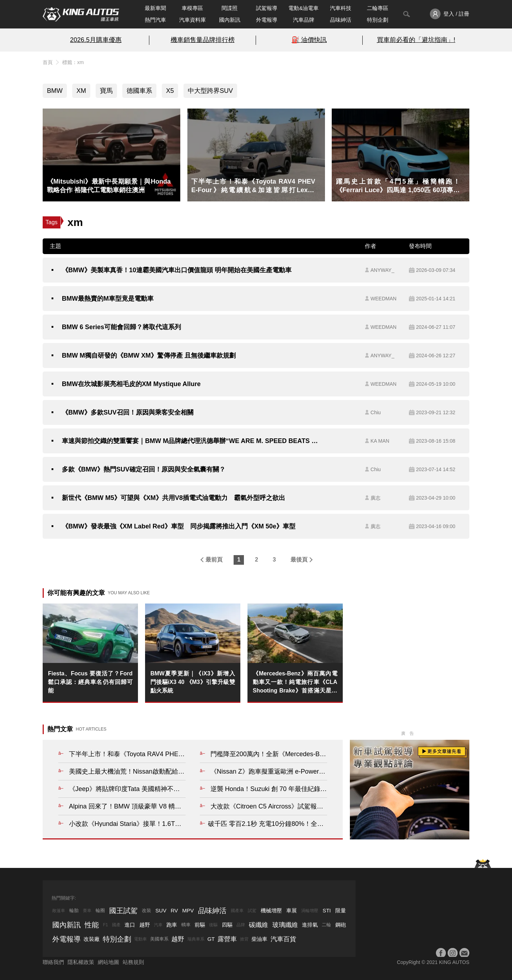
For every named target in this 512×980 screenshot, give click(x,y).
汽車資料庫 (193, 20)
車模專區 (192, 8)
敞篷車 (59, 911)
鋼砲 (341, 925)
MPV (188, 910)
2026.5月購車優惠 (96, 40)
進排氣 (310, 925)
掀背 (244, 939)
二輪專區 (378, 8)
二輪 (326, 925)
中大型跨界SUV (210, 91)
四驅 (227, 925)
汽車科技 (341, 8)
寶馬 (106, 91)
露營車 (227, 939)
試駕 (252, 911)
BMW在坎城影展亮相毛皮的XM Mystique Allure (131, 384)
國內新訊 (230, 20)
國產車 (237, 911)
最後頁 (299, 560)
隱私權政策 (81, 962)
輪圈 (100, 910)
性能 (92, 925)
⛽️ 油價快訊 (309, 40)
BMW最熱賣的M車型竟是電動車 (108, 299)
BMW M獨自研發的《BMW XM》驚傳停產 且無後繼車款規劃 (149, 355)
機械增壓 (271, 910)
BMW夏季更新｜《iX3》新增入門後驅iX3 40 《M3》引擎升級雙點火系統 (193, 682)
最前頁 (214, 560)
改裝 (146, 910)
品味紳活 (341, 20)
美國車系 (159, 939)
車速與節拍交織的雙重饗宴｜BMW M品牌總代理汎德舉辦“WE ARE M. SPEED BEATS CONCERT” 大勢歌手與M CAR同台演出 (191, 441)
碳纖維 (258, 925)
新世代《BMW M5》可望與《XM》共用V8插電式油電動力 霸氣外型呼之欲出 (174, 498)
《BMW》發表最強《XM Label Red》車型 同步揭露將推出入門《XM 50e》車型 (179, 526)
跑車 (172, 925)
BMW (55, 91)
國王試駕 (123, 911)
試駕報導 (267, 8)
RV (174, 910)
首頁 (48, 62)
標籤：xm (73, 62)
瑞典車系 (196, 939)
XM (81, 91)
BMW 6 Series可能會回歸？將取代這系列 (121, 327)
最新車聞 (155, 8)
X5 (170, 91)
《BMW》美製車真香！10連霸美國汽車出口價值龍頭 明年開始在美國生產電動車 (177, 270)
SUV (161, 910)
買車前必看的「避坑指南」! (416, 40)
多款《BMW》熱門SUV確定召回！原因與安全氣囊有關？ (144, 469)
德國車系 (139, 91)
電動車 (140, 939)
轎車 (186, 925)
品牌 (241, 925)
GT (211, 939)
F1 (106, 925)
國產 (116, 925)
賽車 (87, 911)
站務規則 (133, 962)
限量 (341, 910)
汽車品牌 (304, 20)
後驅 (213, 925)
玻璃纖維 (285, 925)
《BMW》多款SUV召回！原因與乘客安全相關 (128, 412)
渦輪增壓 (310, 911)
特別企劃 (378, 20)
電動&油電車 (303, 8)
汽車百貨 (283, 939)
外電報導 (267, 20)
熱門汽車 (155, 20)
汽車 (158, 925)
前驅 (200, 925)
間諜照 (230, 8)
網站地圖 (108, 962)
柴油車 (259, 939)
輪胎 (74, 910)
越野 (145, 925)
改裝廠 (92, 939)
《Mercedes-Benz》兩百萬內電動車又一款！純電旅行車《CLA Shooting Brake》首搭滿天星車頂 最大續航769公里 (295, 683)
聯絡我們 (53, 962)
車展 (292, 910)
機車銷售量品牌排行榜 (203, 40)
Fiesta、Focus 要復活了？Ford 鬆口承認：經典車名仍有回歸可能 (90, 682)
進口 (130, 925)
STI (327, 910)
